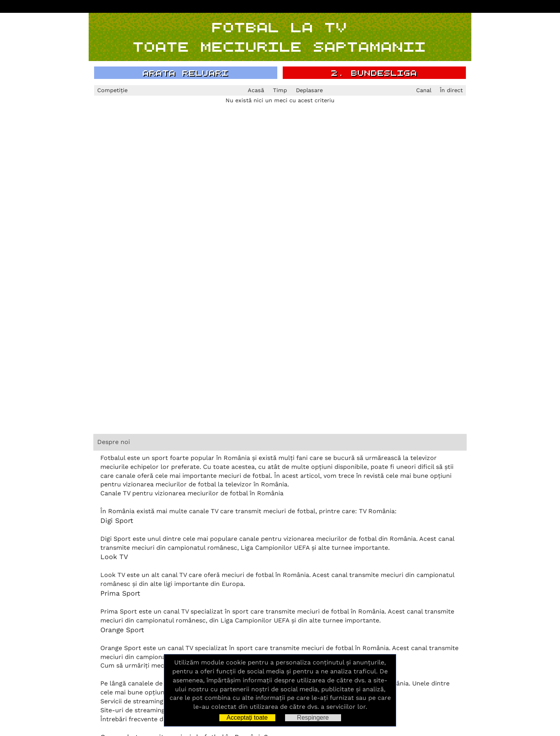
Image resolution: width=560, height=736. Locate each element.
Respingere (313, 718)
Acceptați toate (247, 718)
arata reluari (186, 73)
